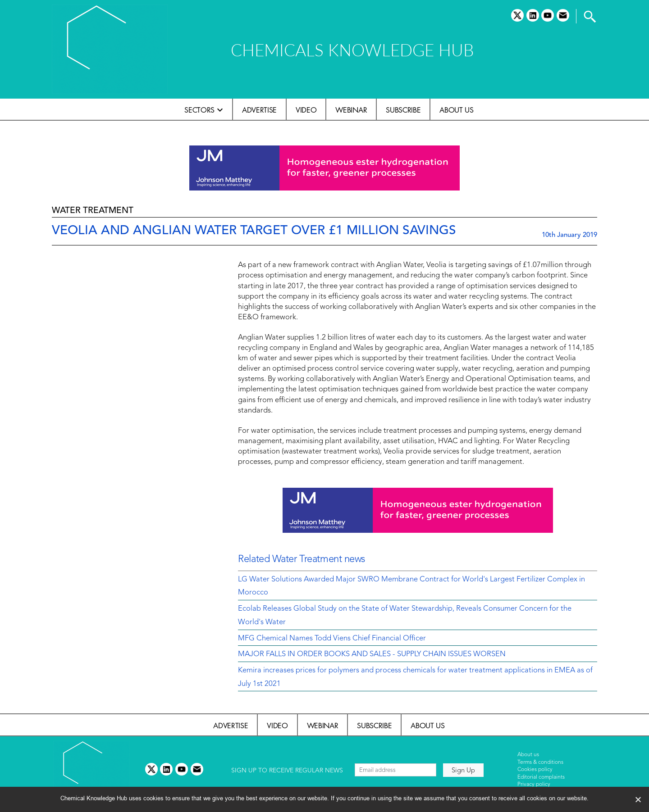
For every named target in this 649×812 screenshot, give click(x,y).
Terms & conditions (540, 762)
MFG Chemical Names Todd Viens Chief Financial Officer (332, 639)
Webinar (351, 110)
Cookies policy (535, 770)
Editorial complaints (541, 777)
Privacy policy (534, 785)
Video (306, 110)
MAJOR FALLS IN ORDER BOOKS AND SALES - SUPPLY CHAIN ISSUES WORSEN (372, 654)
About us (456, 110)
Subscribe (403, 110)
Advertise (259, 110)
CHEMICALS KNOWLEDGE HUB (352, 50)
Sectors (199, 110)
